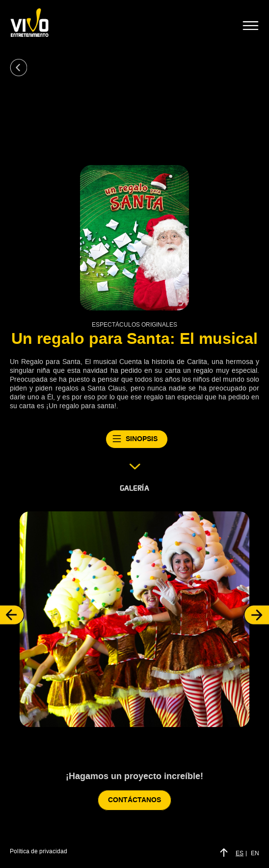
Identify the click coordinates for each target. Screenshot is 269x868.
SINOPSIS (137, 439)
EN (255, 853)
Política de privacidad (39, 851)
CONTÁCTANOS (134, 800)
